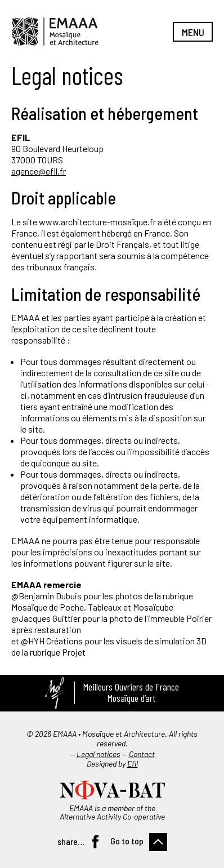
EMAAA (55, 32)
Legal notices (98, 754)
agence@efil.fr (39, 171)
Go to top (127, 841)
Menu (193, 32)
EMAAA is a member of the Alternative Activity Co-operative (112, 812)
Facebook (95, 842)
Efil (133, 764)
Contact (142, 754)
